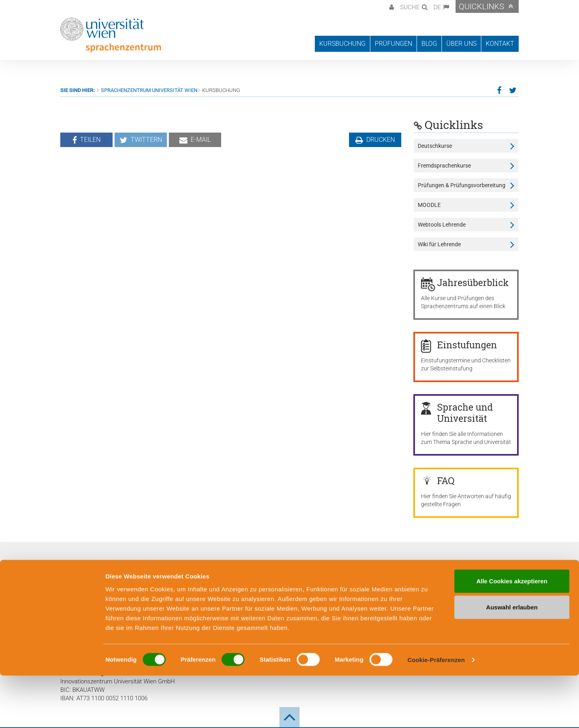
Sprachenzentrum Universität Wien (149, 90)
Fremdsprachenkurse (444, 166)
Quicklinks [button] (481, 6)
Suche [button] (410, 7)
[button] (391, 6)
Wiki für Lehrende (439, 244)
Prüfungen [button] (393, 44)
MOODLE (429, 205)
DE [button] (437, 7)
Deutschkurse (435, 146)
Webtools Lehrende (442, 225)
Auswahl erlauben (512, 659)
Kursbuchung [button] (342, 44)
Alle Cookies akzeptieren (512, 633)
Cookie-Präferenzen (436, 712)
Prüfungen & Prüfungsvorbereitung (462, 185)
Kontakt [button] (500, 44)
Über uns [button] (461, 44)
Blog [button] (429, 44)
